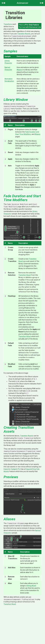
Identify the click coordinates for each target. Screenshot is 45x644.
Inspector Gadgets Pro (12, 469)
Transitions (8, 24)
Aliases (19, 70)
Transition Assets (24, 34)
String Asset (31, 586)
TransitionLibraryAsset (21, 36)
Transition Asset (25, 275)
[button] (3, 3)
